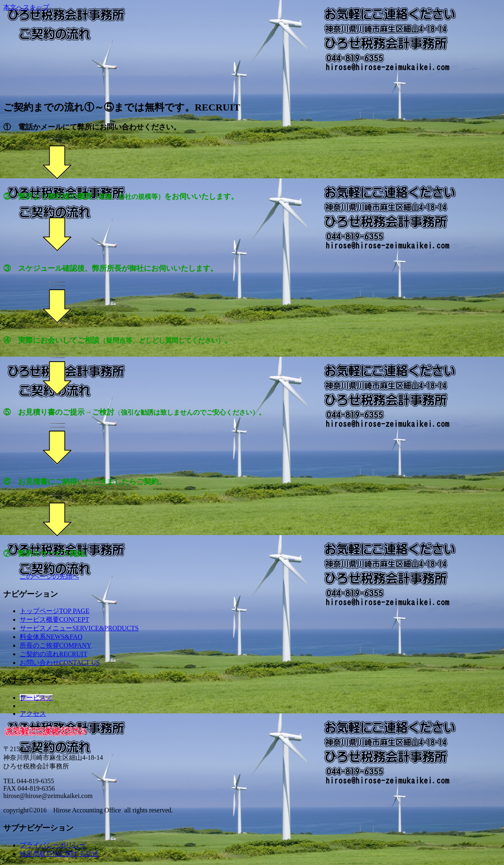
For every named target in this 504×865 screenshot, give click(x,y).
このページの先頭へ (49, 576)
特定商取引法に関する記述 (59, 854)
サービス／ (36, 698)
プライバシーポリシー (53, 845)
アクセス (33, 714)
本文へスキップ (26, 7)
